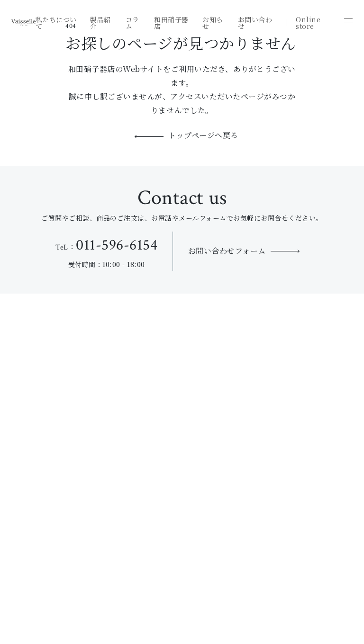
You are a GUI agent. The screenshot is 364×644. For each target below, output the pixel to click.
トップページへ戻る (203, 136)
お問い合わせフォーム (227, 251)
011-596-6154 (117, 245)
